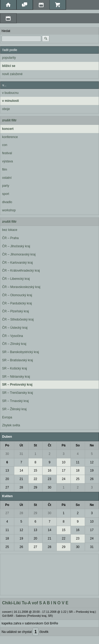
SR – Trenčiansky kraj (18, 393)
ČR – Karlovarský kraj (17, 263)
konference (10, 137)
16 (49, 471)
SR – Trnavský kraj (15, 401)
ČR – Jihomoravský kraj (19, 254)
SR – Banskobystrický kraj (20, 352)
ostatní (7, 178)
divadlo (7, 202)
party (6, 186)
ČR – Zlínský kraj (14, 344)
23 (49, 479)
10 (63, 462)
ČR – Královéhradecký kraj (21, 271)
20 (7, 479)
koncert (8, 129)
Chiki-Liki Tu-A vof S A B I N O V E (35, 603)
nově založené (12, 74)
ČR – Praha (10, 238)
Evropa (7, 417)
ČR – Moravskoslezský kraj (21, 287)
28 (21, 487)
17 (63, 471)
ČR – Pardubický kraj (17, 303)
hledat (6, 31)
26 (92, 479)
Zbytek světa (11, 425)
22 (35, 479)
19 (92, 471)
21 (21, 479)
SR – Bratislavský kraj (18, 360)
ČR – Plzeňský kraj (15, 311)
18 (78, 471)
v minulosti (10, 101)
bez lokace (10, 230)
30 (7, 454)
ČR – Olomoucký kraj (17, 295)
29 (35, 487)
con (5, 145)
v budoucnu (10, 93)
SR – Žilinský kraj (14, 409)
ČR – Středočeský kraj (18, 319)
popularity (9, 58)
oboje (6, 109)
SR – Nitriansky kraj (16, 377)
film (5, 170)
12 (92, 462)
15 (35, 471)
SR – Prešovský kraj (17, 385)
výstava (8, 161)
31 (21, 454)
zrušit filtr (9, 120)
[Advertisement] (49, 574)
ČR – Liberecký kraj (16, 279)
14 (21, 471)
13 (7, 471)
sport (6, 194)
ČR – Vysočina (13, 336)
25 (78, 479)
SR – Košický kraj (15, 368)
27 (7, 487)
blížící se (9, 66)
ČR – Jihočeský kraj (16, 246)
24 (63, 479)
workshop (9, 210)
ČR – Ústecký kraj (15, 328)
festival (7, 153)
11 (78, 462)
